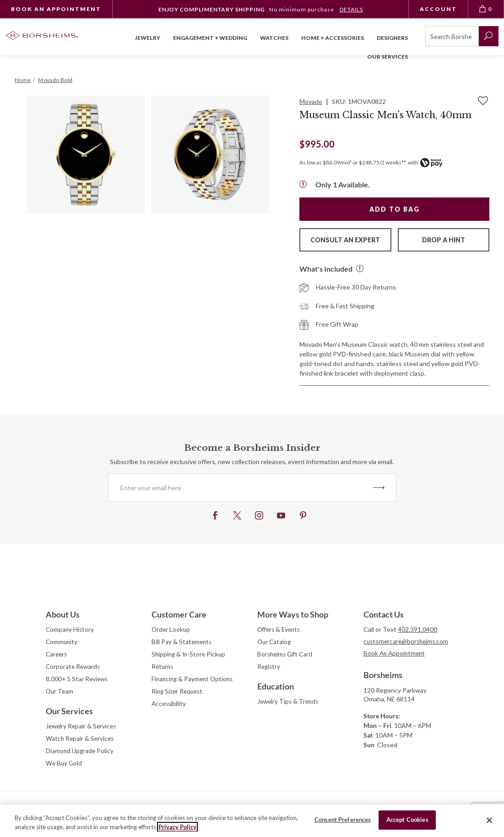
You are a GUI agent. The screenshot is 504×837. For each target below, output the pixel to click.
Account (438, 9)
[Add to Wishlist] (483, 101)
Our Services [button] (387, 57)
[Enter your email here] (241, 487)
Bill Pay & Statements (182, 641)
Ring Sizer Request (179, 694)
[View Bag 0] (486, 9)
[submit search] (489, 36)
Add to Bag (395, 209)
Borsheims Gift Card (286, 655)
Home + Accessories (333, 38)
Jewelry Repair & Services (82, 729)
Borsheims (383, 676)
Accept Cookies (407, 820)
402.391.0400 (417, 629)
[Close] (489, 820)
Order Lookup (171, 630)
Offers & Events (281, 630)
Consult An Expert (345, 240)
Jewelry (148, 38)
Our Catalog (275, 643)
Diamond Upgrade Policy (81, 755)
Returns (163, 668)
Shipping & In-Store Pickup (190, 655)
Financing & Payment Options (194, 681)
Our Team (60, 694)
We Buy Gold (65, 768)
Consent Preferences (343, 820)
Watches (274, 38)
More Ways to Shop (293, 614)
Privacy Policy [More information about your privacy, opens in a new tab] (177, 827)
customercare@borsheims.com (408, 642)
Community (62, 643)
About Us (63, 614)
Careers (57, 655)
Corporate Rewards (74, 668)
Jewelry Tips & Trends (289, 703)
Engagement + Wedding (210, 38)
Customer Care (179, 614)
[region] (252, 821)
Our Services (69, 714)
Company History (70, 630)
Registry (269, 668)
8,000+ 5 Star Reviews (78, 681)
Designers (392, 38)
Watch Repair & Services (81, 742)
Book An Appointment (56, 9)
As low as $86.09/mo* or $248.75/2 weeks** (353, 162)
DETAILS (351, 9)
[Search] (452, 36)
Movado (311, 101)
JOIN (379, 487)
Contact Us (384, 614)
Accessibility (170, 707)
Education (276, 688)
